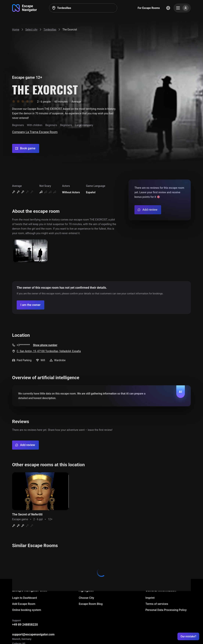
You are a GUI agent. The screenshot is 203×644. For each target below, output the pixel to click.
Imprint (150, 598)
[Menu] (182, 8)
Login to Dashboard (25, 598)
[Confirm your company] (30, 305)
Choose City (86, 598)
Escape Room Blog (91, 604)
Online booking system (27, 610)
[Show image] (30, 251)
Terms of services (157, 604)
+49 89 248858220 (25, 625)
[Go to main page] (25, 8)
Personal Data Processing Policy (166, 610)
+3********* (23, 345)
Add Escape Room (24, 604)
